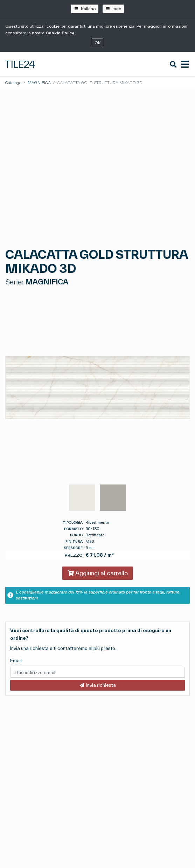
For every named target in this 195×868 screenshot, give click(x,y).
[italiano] (85, 9)
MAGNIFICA (39, 83)
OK (98, 43)
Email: (16, 660)
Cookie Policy (60, 33)
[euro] (113, 9)
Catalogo (13, 83)
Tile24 (20, 64)
